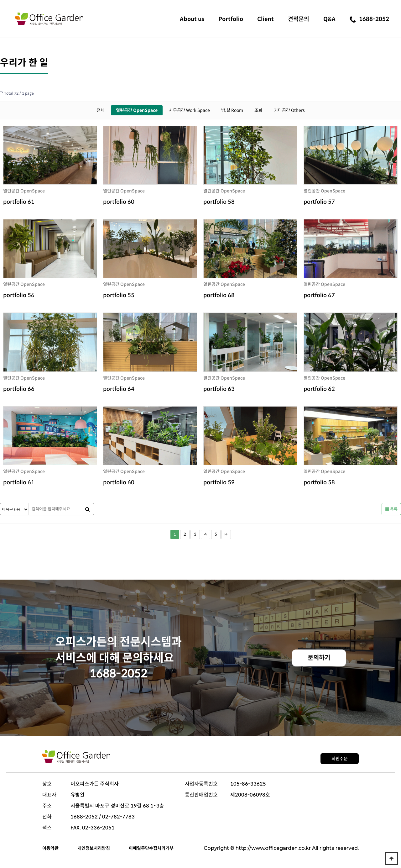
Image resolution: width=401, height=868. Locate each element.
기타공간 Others (289, 110)
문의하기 (319, 658)
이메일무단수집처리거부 (151, 848)
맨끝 (226, 534)
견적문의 (299, 19)
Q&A (329, 19)
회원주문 (340, 759)
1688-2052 (369, 19)
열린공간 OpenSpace (137, 110)
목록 (391, 509)
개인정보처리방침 (94, 848)
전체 (101, 110)
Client (266, 19)
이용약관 (50, 848)
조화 (258, 110)
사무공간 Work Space (189, 110)
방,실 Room (232, 110)
